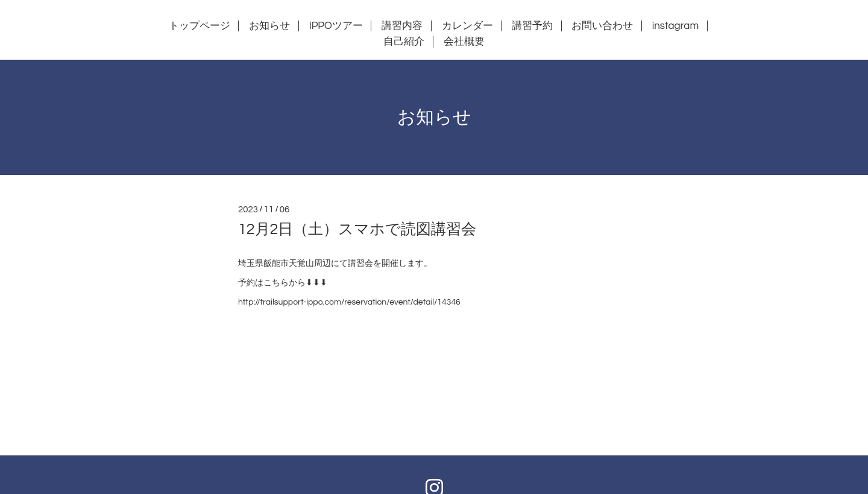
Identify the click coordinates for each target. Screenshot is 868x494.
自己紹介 (404, 42)
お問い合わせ (602, 26)
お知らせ (269, 26)
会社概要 (464, 42)
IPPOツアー (336, 26)
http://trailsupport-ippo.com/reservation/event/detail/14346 (349, 302)
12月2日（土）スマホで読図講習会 (357, 229)
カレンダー (467, 26)
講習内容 (402, 26)
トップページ (200, 26)
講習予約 (532, 26)
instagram (675, 26)
